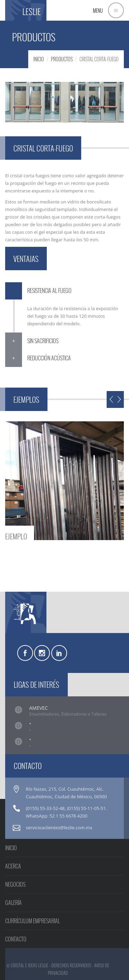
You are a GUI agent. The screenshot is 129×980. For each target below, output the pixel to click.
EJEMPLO (16, 536)
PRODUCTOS (62, 59)
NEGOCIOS (15, 884)
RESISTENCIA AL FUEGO (49, 291)
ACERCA (13, 866)
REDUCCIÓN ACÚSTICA (49, 358)
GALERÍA (13, 903)
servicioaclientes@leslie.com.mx (59, 828)
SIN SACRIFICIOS (43, 341)
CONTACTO (16, 939)
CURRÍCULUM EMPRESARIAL (33, 921)
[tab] (64, 291)
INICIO (39, 59)
